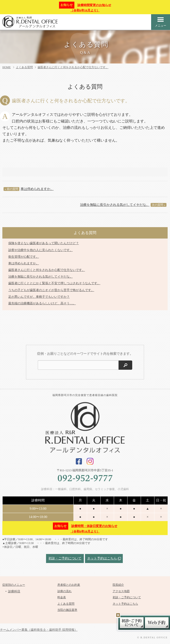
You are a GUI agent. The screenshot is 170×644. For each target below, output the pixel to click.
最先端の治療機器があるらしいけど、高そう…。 (42, 303)
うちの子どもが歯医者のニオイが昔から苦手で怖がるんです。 (51, 290)
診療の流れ (64, 591)
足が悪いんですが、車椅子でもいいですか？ (39, 297)
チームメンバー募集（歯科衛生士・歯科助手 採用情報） (39, 630)
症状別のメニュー (14, 585)
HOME (6, 67)
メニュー (161, 22)
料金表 (62, 597)
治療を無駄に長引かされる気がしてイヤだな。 (123, 205)
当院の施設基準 (67, 610)
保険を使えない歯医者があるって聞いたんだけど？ (44, 243)
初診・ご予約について (65, 558)
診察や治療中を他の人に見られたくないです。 (40, 250)
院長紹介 (118, 585)
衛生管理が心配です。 (24, 257)
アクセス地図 (121, 591)
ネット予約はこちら (102, 558)
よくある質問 (24, 67)
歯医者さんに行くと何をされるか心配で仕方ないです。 (73, 67)
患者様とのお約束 (69, 585)
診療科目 (14, 591)
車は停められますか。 (29, 189)
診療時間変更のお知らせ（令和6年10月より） (85, 7)
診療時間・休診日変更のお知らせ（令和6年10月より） (85, 528)
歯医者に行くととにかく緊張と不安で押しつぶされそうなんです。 (54, 283)
